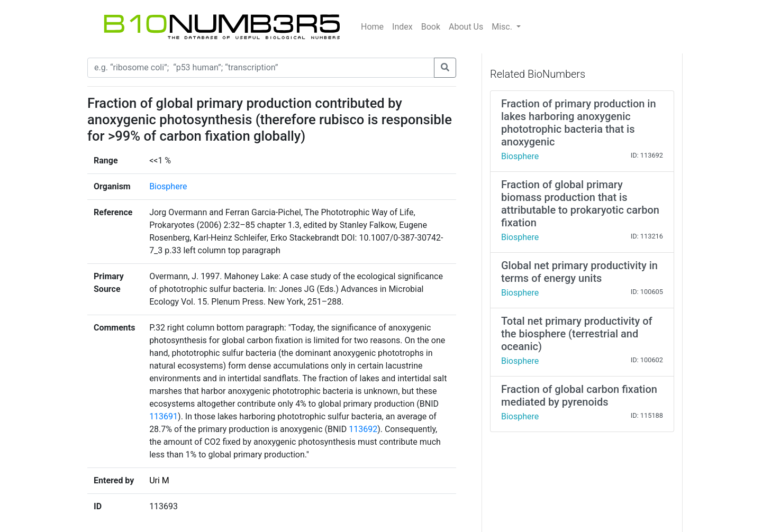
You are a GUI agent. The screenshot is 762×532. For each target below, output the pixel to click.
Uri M (159, 480)
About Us (466, 27)
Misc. (503, 27)
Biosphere (168, 186)
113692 (363, 429)
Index (402, 27)
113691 (164, 416)
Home (372, 27)
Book (431, 27)
